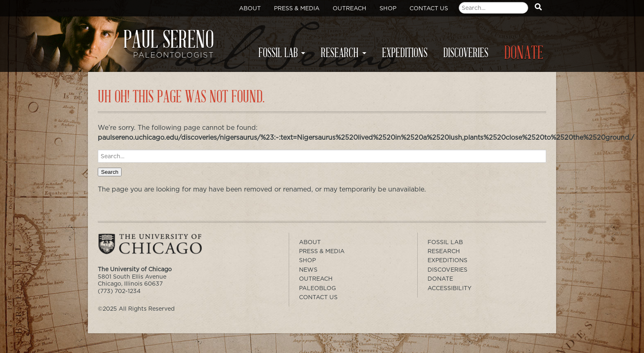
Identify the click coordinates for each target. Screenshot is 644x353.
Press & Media (297, 8)
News (308, 270)
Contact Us (429, 8)
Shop (388, 8)
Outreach (350, 8)
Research (340, 53)
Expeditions (405, 53)
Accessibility (450, 288)
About (250, 8)
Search (110, 172)
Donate (524, 53)
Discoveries (466, 53)
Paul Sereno (158, 48)
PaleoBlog (317, 288)
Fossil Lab (278, 53)
